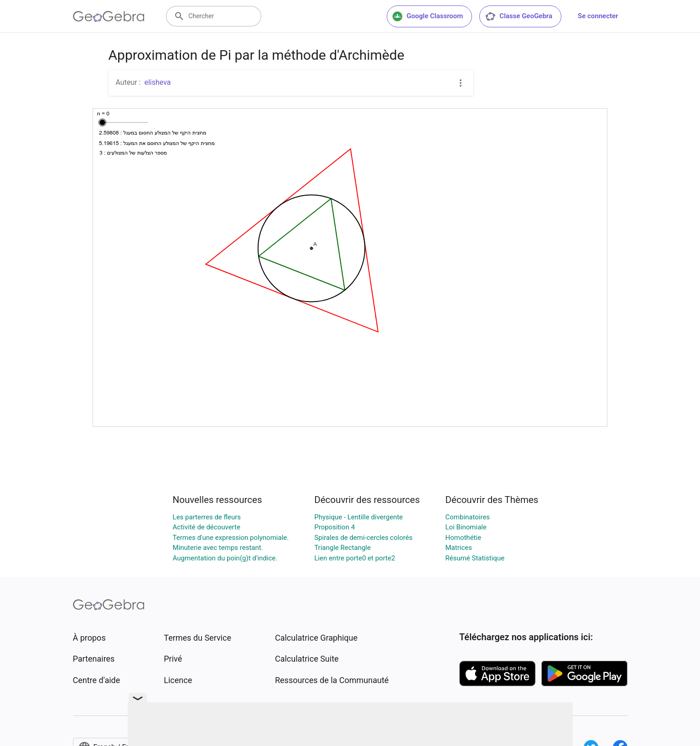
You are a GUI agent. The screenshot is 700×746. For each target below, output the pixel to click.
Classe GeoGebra (519, 16)
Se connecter (598, 16)
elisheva (157, 82)
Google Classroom (428, 16)
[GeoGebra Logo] (109, 16)
